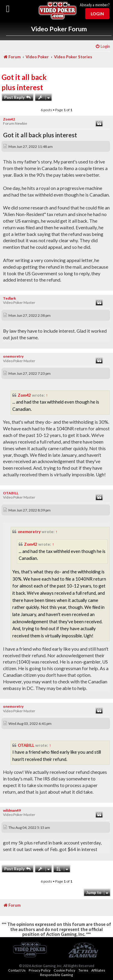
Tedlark (9, 298)
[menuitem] (103, 46)
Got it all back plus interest (24, 82)
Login (97, 14)
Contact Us (17, 970)
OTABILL (11, 493)
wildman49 (12, 810)
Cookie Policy (64, 970)
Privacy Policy (40, 970)
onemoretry (13, 356)
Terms (83, 970)
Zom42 (9, 119)
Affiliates (98, 970)
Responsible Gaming (56, 975)
